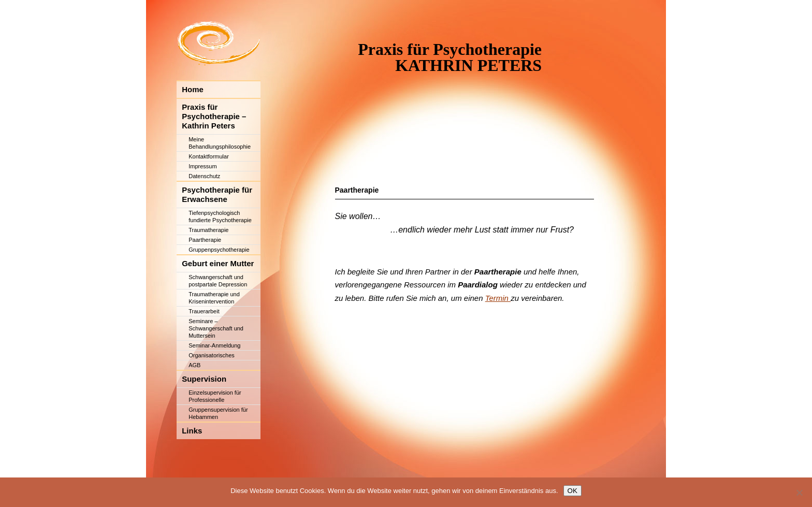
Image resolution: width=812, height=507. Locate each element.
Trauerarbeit (204, 342)
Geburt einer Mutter (218, 294)
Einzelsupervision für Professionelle (215, 427)
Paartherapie (205, 270)
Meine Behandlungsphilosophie (220, 173)
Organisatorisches (212, 386)
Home (193, 120)
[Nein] (799, 492)
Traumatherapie (208, 260)
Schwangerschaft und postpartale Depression (218, 311)
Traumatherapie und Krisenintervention (214, 328)
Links (192, 461)
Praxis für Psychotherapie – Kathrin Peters (214, 147)
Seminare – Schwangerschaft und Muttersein (216, 359)
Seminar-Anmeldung (214, 376)
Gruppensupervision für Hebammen (218, 444)
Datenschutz (204, 207)
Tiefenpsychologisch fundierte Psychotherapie (220, 247)
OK (572, 491)
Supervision (204, 409)
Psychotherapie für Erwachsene (217, 225)
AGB (194, 396)
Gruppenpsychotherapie (219, 280)
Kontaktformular (209, 187)
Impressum (202, 197)
